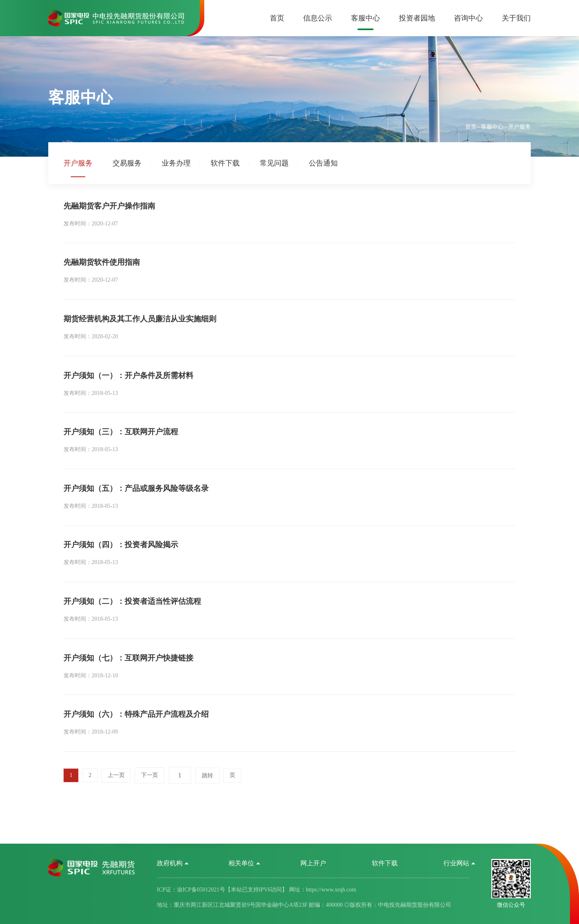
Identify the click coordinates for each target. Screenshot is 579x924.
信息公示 (318, 18)
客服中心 (365, 18)
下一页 (153, 821)
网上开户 (313, 864)
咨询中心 (468, 18)
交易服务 (127, 163)
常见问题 (274, 163)
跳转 (211, 821)
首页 (277, 18)
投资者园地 (417, 18)
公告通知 (323, 163)
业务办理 (176, 163)
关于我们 (516, 18)
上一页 (119, 821)
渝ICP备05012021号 (201, 890)
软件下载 (225, 163)
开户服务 (78, 163)
